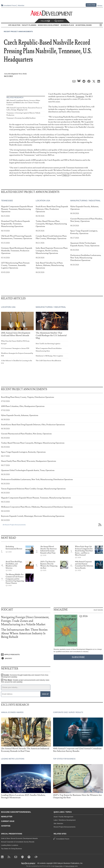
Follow (45, 21)
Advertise (21, 5)
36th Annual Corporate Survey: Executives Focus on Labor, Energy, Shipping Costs (24, 109)
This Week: (25, 681)
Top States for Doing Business (12, 849)
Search (59, 21)
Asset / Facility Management (63, 817)
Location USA (43, 201)
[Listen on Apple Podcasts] (26, 655)
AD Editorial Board (84, 25)
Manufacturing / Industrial (85, 201)
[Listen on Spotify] (26, 658)
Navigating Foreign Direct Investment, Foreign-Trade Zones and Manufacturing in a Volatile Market (25, 621)
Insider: (25, 676)
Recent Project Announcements (18, 32)
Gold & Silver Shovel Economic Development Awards (19, 838)
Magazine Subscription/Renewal (16, 812)
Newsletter (7, 817)
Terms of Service (70, 866)
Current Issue (8, 821)
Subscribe (91, 5)
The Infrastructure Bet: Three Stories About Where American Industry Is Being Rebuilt (24, 633)
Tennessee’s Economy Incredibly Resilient (21, 118)
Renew (100, 6)
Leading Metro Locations (10, 845)
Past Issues (98, 610)
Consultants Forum (10, 5)
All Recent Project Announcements (14, 525)
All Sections (101, 25)
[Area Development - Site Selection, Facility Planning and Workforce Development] (52, 13)
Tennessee (80, 96)
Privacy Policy (59, 866)
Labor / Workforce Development (65, 820)
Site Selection (58, 823)
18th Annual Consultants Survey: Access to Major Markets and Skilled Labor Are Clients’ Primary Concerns (23, 103)
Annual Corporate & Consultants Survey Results (18, 842)
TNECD (66, 175)
